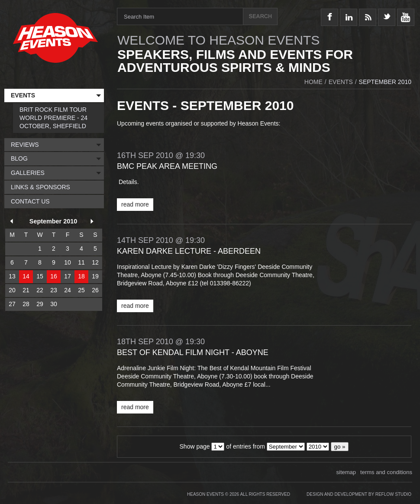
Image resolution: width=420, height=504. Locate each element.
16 (54, 276)
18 (81, 276)
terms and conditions (386, 472)
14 (26, 276)
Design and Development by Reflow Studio (359, 494)
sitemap (346, 472)
